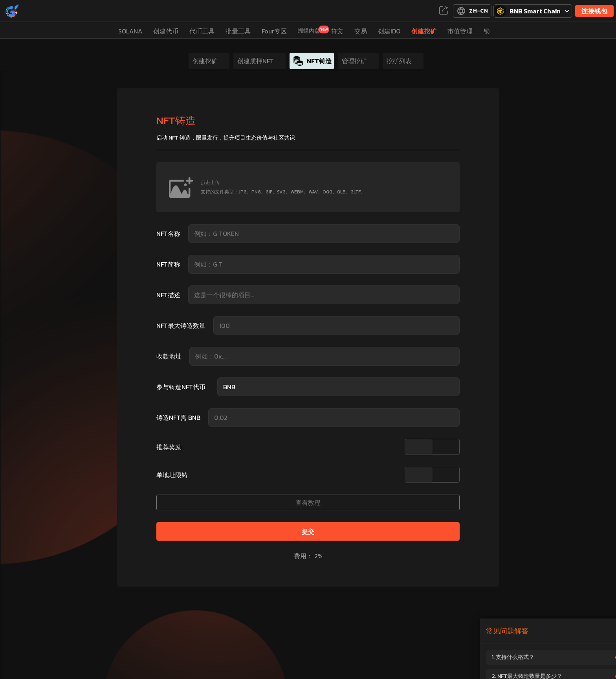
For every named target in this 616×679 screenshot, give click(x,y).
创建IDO (389, 31)
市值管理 (460, 31)
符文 (337, 31)
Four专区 (274, 31)
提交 (308, 532)
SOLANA (130, 31)
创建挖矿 (424, 31)
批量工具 (238, 31)
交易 (361, 31)
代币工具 (202, 31)
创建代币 (166, 31)
